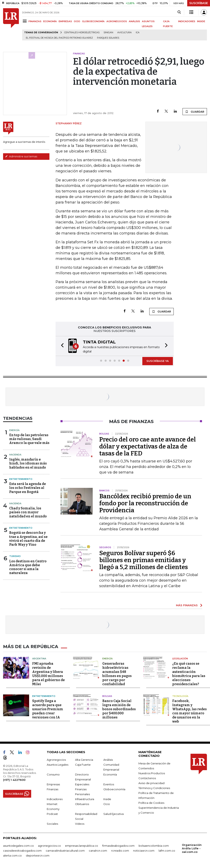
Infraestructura (85, 799)
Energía (14, 430)
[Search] (179, 12)
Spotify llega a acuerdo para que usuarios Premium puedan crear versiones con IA (48, 709)
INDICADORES (187, 21)
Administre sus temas (21, 156)
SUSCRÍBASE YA (158, 361)
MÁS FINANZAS (187, 605)
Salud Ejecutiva (114, 813)
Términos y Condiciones (154, 788)
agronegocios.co (49, 845)
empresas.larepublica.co (82, 845)
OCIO (77, 21)
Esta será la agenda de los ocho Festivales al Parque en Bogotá (28, 488)
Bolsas (107, 696)
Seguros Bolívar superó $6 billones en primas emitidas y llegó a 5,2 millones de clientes (144, 560)
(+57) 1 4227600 (14, 779)
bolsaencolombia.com (154, 845)
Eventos (109, 784)
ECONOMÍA (50, 21)
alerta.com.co (12, 855)
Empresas (53, 784)
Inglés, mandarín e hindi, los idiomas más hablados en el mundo (28, 463)
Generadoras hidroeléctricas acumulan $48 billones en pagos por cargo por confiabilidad (117, 673)
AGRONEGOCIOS (117, 21)
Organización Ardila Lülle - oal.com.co (192, 848)
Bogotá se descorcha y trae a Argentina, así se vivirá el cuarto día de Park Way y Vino (28, 539)
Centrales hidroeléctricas (82, 33)
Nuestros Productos (152, 773)
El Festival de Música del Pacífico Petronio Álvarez (59, 38)
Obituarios (82, 804)
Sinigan (108, 33)
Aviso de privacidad (151, 783)
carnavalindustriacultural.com (65, 850)
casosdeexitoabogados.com (22, 850)
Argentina (39, 658)
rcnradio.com (120, 850)
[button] (61, 346)
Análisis (108, 759)
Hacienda (15, 455)
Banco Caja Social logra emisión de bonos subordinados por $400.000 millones (119, 709)
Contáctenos (147, 778)
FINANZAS (35, 21)
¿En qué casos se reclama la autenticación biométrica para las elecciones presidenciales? (189, 673)
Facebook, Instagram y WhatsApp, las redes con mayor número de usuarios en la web (189, 711)
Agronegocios (56, 759)
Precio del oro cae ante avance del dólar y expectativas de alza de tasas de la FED (148, 446)
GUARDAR (195, 112)
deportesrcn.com (38, 855)
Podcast (52, 813)
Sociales (52, 823)
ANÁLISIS (134, 21)
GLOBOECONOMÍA (93, 21)
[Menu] (25, 21)
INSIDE (201, 21)
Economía (110, 774)
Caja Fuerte (83, 764)
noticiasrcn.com (144, 850)
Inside (107, 799)
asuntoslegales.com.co (18, 845)
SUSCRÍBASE (199, 3)
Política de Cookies (151, 802)
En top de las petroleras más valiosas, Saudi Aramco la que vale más (29, 439)
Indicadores (55, 799)
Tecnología (180, 696)
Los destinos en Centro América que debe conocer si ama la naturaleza (28, 567)
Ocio (107, 804)
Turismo (15, 556)
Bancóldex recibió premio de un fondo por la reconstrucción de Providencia (145, 503)
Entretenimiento (21, 479)
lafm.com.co (167, 850)
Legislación (180, 658)
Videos (80, 823)
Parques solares (108, 38)
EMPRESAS (65, 21)
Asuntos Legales (58, 764)
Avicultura (124, 33)
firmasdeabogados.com (118, 845)
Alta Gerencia (84, 759)
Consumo (53, 774)
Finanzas (52, 789)
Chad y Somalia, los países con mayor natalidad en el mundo (28, 512)
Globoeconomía (114, 789)
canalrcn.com (98, 850)
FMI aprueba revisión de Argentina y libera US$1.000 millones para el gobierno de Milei (49, 673)
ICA (138, 33)
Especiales (82, 784)
